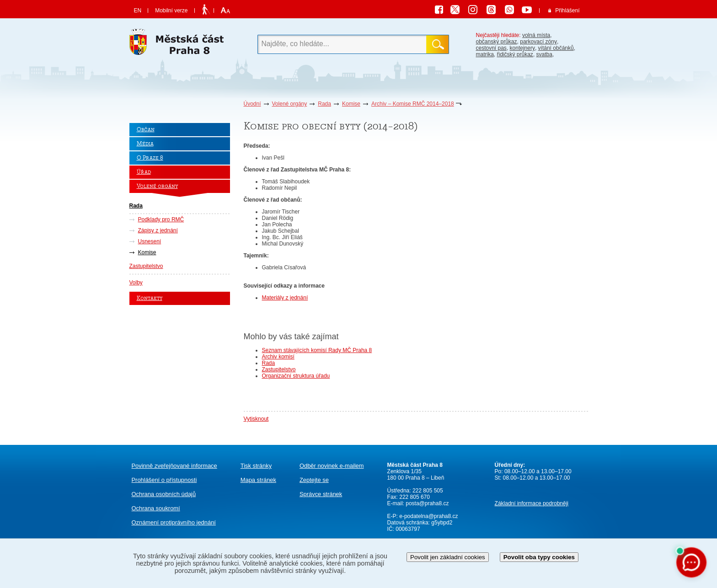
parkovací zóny (538, 42)
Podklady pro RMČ (161, 219)
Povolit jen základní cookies (448, 557)
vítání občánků (556, 48)
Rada (324, 104)
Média (145, 144)
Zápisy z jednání (158, 230)
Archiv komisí (278, 357)
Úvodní (252, 104)
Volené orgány (290, 104)
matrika (485, 54)
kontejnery (522, 48)
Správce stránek (321, 494)
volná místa (536, 35)
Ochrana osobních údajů (164, 494)
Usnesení (150, 241)
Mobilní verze (171, 11)
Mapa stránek (258, 480)
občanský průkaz (497, 42)
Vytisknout (256, 419)
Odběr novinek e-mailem (332, 466)
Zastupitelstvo (146, 266)
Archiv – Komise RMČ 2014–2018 (413, 104)
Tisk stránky (256, 466)
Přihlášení (567, 11)
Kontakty (150, 298)
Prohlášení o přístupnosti (164, 480)
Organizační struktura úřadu (296, 376)
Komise (351, 104)
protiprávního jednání (174, 522)
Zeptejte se (314, 480)
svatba (544, 54)
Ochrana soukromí (156, 508)
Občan (146, 130)
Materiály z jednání (285, 298)
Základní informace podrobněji (532, 503)
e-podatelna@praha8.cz (428, 516)
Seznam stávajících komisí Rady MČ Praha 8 (317, 350)
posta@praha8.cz (427, 503)
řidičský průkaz (515, 54)
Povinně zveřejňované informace (174, 466)
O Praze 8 (150, 158)
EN (138, 11)
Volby (136, 283)
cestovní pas (491, 48)
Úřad (144, 172)
